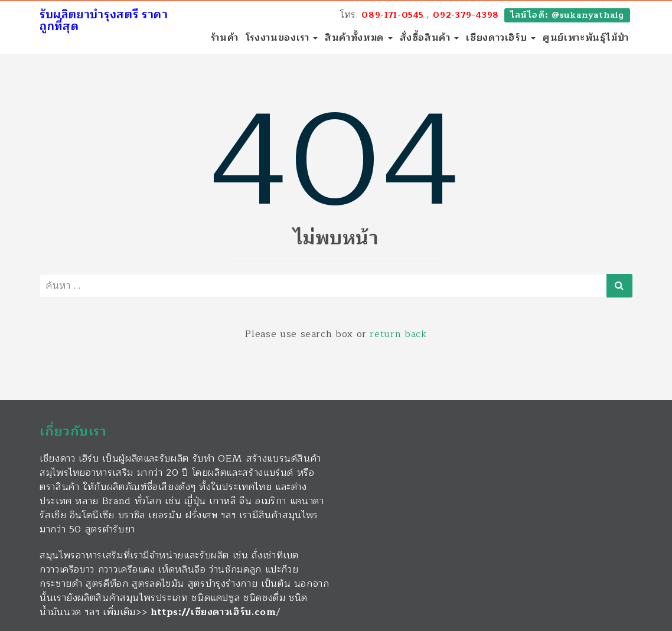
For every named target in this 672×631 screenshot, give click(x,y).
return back (398, 334)
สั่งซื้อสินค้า (430, 38)
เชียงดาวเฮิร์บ (501, 38)
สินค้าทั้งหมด (358, 38)
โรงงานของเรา (282, 38)
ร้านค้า (225, 38)
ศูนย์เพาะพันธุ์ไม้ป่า (586, 38)
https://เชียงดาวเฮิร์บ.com (213, 612)
